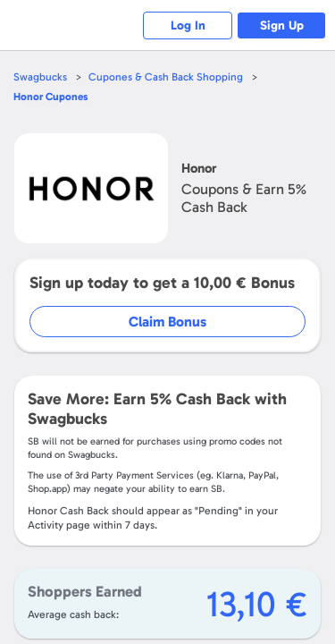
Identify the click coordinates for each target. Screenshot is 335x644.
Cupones (50, 97)
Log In (188, 25)
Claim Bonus (167, 322)
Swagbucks (40, 77)
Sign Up (282, 25)
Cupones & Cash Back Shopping (166, 77)
